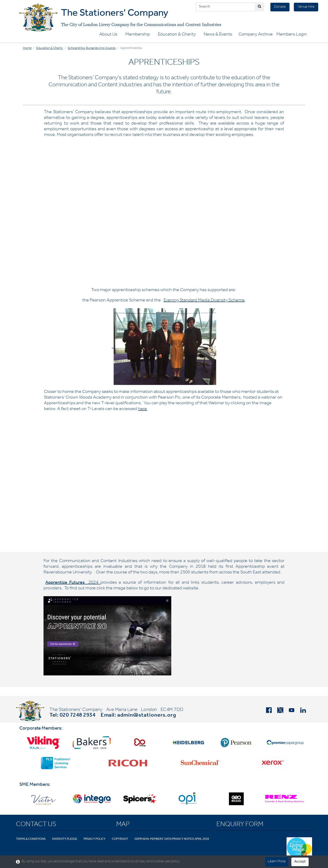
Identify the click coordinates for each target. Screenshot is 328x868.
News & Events (218, 35)
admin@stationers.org (147, 716)
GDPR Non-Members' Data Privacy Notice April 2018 (172, 839)
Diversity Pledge (65, 839)
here (142, 409)
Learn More (277, 862)
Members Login (292, 35)
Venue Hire (306, 7)
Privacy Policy (95, 839)
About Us (108, 35)
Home (27, 48)
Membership (138, 35)
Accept (300, 862)
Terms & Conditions (31, 839)
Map (123, 825)
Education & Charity (177, 35)
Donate (280, 7)
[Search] (225, 7)
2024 (73, 583)
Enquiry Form (240, 825)
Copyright (120, 839)
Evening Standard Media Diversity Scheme (204, 301)
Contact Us (36, 825)
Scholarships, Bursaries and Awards (92, 48)
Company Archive (256, 35)
